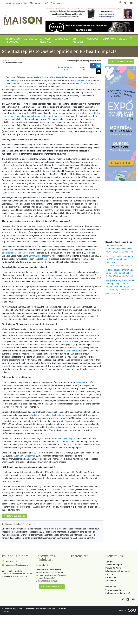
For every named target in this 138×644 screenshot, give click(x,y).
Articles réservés (46, 40)
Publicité (109, 574)
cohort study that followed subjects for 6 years (50, 415)
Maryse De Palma (113, 568)
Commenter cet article (65, 68)
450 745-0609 (11, 561)
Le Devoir (62, 83)
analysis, (24, 398)
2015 (19, 392)
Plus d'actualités (113, 293)
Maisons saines (96, 61)
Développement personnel (117, 571)
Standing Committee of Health (37, 256)
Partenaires (111, 577)
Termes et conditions (115, 590)
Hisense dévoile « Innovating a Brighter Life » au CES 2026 (120, 271)
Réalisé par (122, 610)
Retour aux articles (15, 516)
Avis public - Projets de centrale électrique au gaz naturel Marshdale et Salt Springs (120, 284)
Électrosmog (85, 61)
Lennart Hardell (59, 392)
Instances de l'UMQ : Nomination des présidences (119, 247)
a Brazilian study (39, 335)
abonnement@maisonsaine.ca (18, 565)
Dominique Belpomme (25, 456)
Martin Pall (80, 382)
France (57, 278)
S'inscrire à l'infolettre (121, 61)
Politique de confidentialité (118, 593)
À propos (109, 561)
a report (27, 90)
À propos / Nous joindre (16, 3)
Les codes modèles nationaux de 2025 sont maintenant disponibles (120, 259)
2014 (10, 392)
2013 (4, 392)
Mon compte (36, 3)
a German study (71, 351)
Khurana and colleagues (64, 438)
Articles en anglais (73, 61)
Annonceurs (111, 580)
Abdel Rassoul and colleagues (73, 421)
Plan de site (111, 587)
